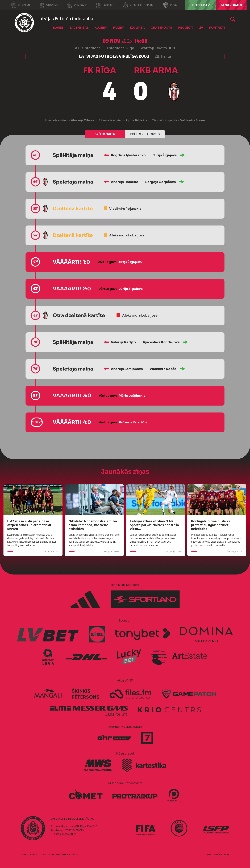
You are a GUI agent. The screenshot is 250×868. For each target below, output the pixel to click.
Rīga (170, 5)
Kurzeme (21, 5)
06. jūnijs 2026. (33, 551)
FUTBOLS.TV (201, 5)
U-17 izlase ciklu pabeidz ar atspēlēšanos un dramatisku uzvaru (29, 525)
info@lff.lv (69, 834)
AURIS (226, 855)
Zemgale (77, 5)
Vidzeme (49, 5)
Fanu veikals (231, 5)
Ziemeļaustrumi (139, 5)
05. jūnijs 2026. (217, 551)
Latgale (105, 5)
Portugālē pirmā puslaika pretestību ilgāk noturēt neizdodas (211, 525)
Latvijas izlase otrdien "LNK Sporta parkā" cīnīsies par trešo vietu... (154, 525)
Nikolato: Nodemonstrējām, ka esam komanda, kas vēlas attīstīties (93, 525)
